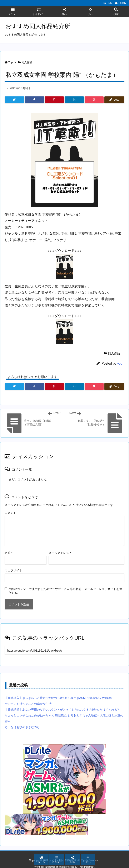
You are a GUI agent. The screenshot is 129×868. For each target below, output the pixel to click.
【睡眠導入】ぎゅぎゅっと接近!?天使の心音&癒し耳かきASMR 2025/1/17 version (58, 698)
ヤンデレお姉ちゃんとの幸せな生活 (28, 704)
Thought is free (86, 867)
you (120, 363)
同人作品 (27, 62)
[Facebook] (34, 100)
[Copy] (114, 100)
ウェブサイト (13, 570)
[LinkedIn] (74, 100)
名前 (8, 553)
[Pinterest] (54, 100)
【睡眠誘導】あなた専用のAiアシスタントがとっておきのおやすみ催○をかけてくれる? (62, 710)
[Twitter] (14, 100)
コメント (10, 513)
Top (11, 62)
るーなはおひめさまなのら (22, 727)
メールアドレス (60, 553)
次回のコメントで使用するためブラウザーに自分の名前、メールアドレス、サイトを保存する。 (65, 591)
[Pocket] (94, 100)
